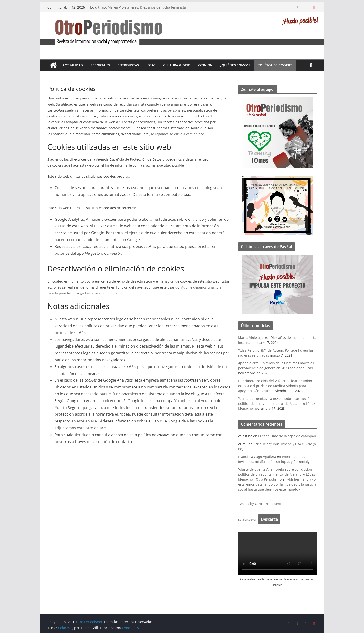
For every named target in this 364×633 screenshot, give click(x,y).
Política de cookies (275, 65)
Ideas (151, 65)
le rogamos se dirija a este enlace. (178, 134)
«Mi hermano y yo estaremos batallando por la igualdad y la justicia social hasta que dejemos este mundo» (277, 484)
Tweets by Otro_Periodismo (260, 504)
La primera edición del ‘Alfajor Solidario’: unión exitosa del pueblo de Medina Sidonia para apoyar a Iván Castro (275, 386)
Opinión (205, 65)
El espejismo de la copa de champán (287, 436)
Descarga (269, 519)
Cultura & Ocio (177, 65)
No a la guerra (247, 519)
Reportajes (100, 65)
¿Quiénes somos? (235, 65)
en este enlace (84, 421)
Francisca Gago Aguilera (257, 457)
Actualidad (73, 65)
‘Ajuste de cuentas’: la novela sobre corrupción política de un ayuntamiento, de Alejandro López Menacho (277, 403)
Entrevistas (128, 65)
